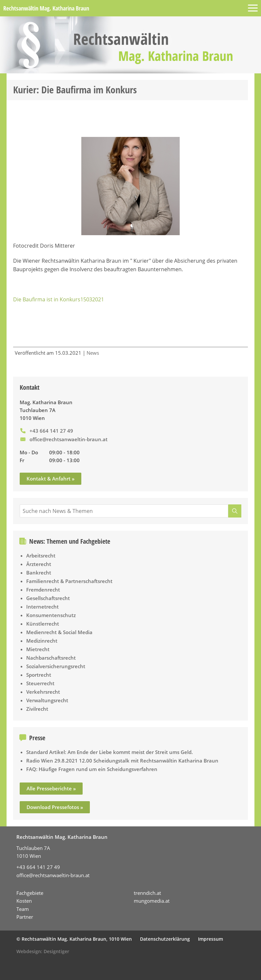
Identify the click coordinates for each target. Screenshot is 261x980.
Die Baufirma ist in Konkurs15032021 (59, 299)
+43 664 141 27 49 (51, 431)
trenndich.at (147, 893)
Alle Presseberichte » (51, 788)
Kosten (24, 901)
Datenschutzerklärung (165, 939)
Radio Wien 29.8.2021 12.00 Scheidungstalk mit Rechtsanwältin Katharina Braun (122, 761)
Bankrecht (39, 573)
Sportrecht (39, 675)
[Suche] (235, 511)
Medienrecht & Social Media (59, 632)
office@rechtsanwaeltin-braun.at (69, 439)
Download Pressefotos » (55, 807)
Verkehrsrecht (43, 692)
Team (23, 909)
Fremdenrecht (43, 590)
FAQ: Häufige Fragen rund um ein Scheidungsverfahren (92, 769)
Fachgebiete (30, 893)
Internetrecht (42, 607)
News (93, 353)
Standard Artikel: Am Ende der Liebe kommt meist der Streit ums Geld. (110, 752)
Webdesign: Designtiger (43, 951)
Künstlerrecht (43, 624)
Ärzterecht (39, 564)
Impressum (211, 939)
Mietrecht (38, 649)
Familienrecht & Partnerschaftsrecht (69, 581)
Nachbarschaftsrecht (51, 658)
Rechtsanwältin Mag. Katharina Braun (46, 8)
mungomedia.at (152, 901)
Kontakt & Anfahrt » (50, 479)
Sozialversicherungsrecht (56, 666)
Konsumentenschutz (51, 615)
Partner (25, 917)
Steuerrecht (40, 683)
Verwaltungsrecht (47, 700)
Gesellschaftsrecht (48, 598)
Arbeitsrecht (41, 556)
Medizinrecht (42, 641)
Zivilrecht (37, 709)
